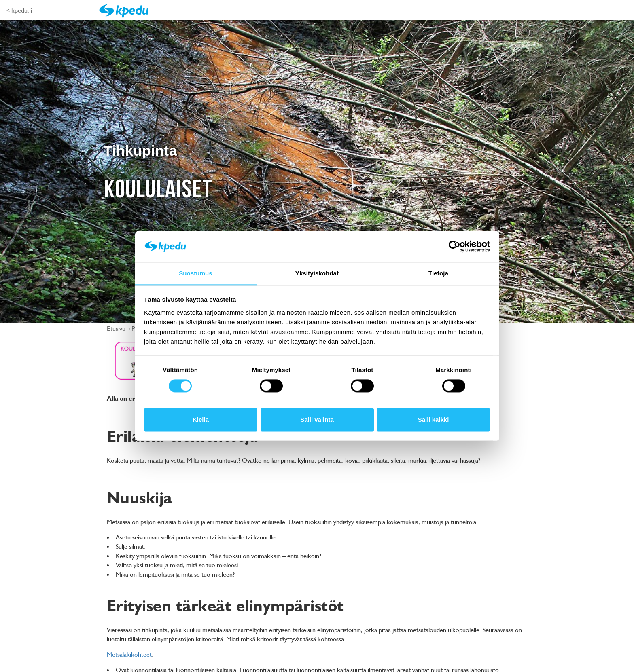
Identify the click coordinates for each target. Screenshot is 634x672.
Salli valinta (317, 419)
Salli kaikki (434, 419)
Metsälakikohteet (129, 654)
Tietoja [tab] (438, 273)
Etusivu (117, 328)
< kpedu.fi (19, 10)
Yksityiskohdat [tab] (317, 273)
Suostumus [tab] (196, 273)
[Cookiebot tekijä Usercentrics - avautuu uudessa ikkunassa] (455, 247)
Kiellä (201, 419)
